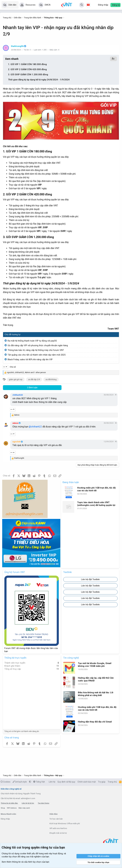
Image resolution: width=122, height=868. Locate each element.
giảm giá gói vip (16, 379)
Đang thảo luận (71, 482)
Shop (3, 808)
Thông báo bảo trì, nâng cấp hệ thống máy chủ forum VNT (36, 350)
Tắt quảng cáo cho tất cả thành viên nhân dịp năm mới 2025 (37, 355)
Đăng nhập (5, 819)
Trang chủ (112, 782)
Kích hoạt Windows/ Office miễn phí (65, 824)
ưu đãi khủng (51, 379)
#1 (116, 395)
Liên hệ (52, 782)
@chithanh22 (35, 427)
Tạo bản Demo (43, 803)
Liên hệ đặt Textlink (90, 579)
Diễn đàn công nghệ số (11, 789)
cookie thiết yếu (27, 854)
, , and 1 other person (26, 372)
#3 (116, 442)
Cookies (5, 782)
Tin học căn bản (56, 819)
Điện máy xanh (24, 808)
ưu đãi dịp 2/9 (34, 379)
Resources (31, 5)
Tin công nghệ (71, 658)
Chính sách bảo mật (87, 782)
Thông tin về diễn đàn (9, 803)
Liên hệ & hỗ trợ (28, 803)
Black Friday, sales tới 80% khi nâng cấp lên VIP (30, 359)
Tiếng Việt (39, 782)
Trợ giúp (102, 782)
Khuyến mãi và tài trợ (58, 833)
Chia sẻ (13, 367)
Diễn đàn (12, 5)
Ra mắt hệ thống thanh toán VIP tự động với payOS (32, 341)
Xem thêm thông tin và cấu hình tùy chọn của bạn (25, 862)
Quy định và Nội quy (66, 782)
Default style (20, 782)
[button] (30, 782)
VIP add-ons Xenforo (58, 828)
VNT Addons (12, 808)
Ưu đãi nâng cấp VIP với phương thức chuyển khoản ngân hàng (38, 345)
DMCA (48, 5)
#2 (116, 423)
